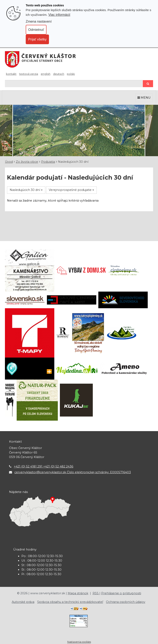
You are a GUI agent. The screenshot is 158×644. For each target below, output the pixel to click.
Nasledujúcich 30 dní (26, 190)
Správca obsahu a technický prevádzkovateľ (70, 602)
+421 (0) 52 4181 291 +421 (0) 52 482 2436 (44, 466)
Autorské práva (23, 602)
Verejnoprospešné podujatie (71, 190)
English (46, 74)
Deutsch (59, 74)
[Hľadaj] (74, 84)
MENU (144, 98)
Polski (71, 74)
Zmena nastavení (39, 21)
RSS (96, 593)
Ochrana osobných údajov (126, 602)
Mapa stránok (78, 593)
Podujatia (48, 162)
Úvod (9, 162)
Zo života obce (27, 162)
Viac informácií (59, 15)
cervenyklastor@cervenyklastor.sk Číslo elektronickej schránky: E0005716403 (73, 472)
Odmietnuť (36, 30)
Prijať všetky (37, 39)
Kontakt (11, 74)
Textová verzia (29, 74)
